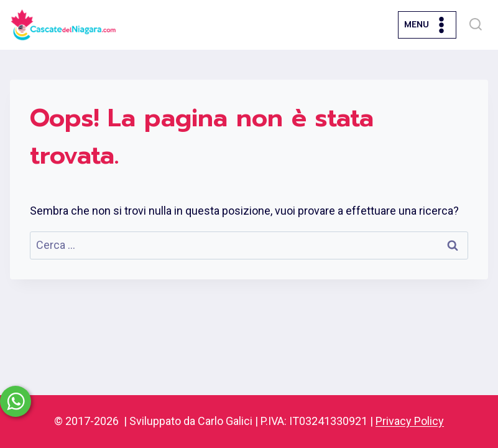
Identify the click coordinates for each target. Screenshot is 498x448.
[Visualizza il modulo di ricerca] (475, 25)
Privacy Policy (410, 421)
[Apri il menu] (427, 25)
